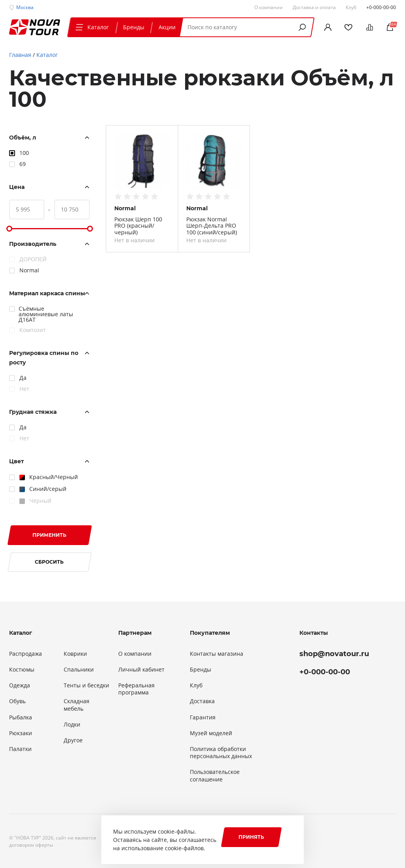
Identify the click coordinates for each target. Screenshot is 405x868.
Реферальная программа (136, 689)
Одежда (20, 685)
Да (23, 378)
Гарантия (203, 717)
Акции (167, 27)
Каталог (91, 27)
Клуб (196, 685)
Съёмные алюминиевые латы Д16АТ (46, 314)
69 (23, 164)
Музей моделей (211, 733)
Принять (251, 837)
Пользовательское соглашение (215, 776)
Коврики (75, 654)
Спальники (79, 670)
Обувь (17, 701)
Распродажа (26, 654)
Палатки (20, 749)
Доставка (202, 701)
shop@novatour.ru (334, 654)
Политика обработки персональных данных (221, 753)
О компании (135, 654)
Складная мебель (77, 705)
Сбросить (49, 562)
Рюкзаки (21, 733)
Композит (33, 330)
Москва (25, 7)
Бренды (134, 27)
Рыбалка (21, 717)
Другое (73, 740)
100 (24, 153)
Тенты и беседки (86, 685)
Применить (49, 535)
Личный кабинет (141, 670)
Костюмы (22, 670)
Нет (24, 389)
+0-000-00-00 (381, 7)
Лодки (72, 725)
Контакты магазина (217, 654)
